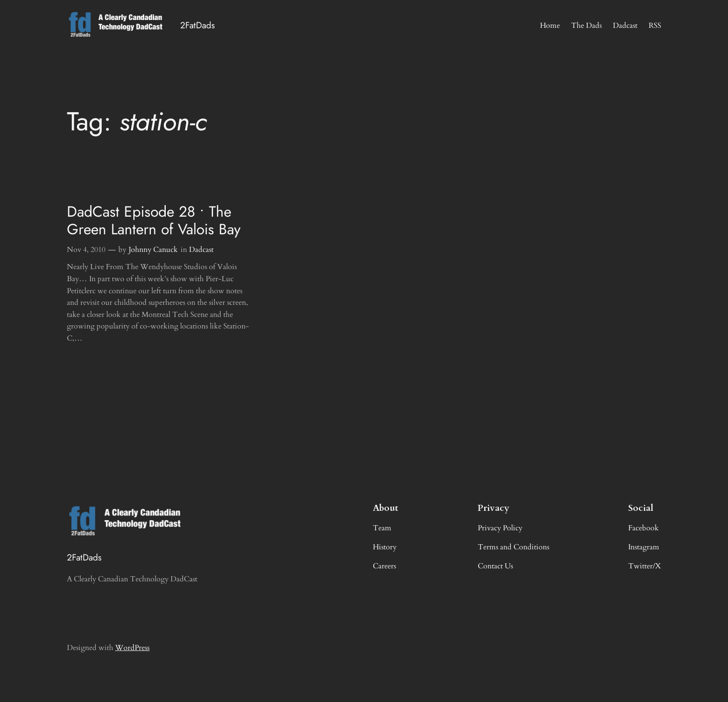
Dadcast (201, 250)
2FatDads (198, 25)
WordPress (132, 648)
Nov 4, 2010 (86, 250)
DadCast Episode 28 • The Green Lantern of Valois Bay (154, 221)
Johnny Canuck (153, 250)
